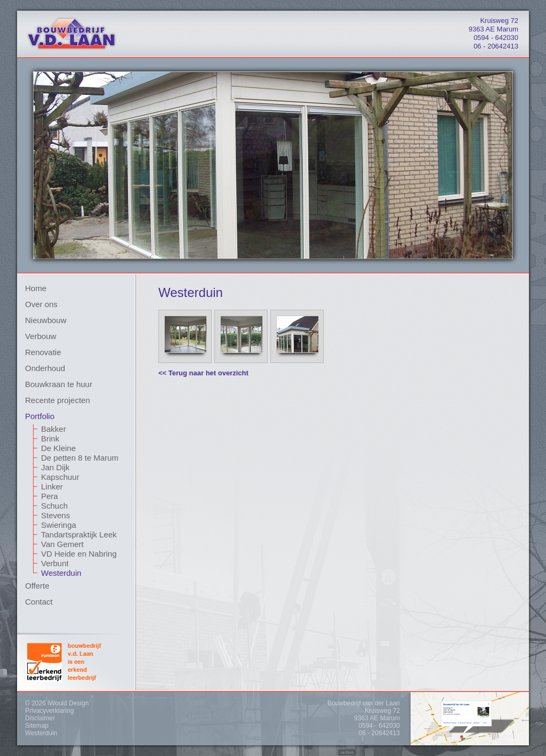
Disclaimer (40, 718)
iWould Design (68, 703)
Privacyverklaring (49, 711)
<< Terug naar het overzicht (203, 373)
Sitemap (37, 726)
